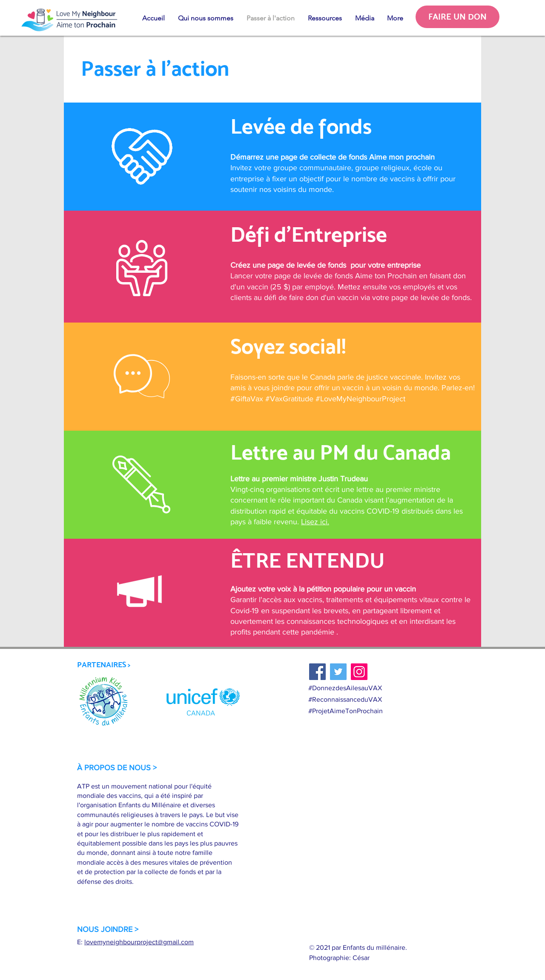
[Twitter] (338, 672)
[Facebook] (317, 672)
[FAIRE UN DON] (458, 17)
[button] (205, 18)
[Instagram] (359, 672)
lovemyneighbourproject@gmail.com (139, 942)
